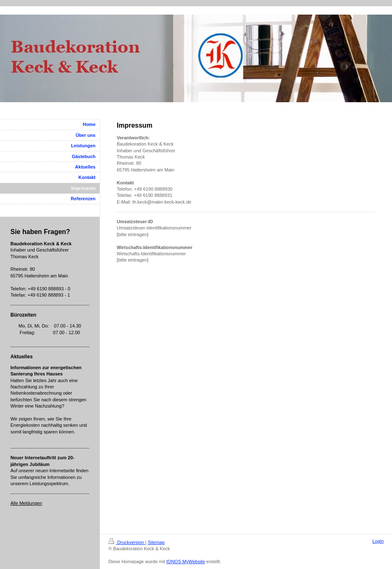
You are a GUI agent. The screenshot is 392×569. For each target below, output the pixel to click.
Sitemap (156, 542)
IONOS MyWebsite (186, 561)
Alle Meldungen (26, 503)
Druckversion (127, 542)
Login (378, 541)
